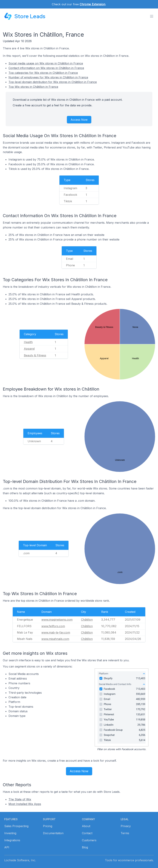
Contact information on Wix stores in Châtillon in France (46, 68)
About (86, 826)
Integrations (12, 840)
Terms (125, 833)
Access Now (79, 120)
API (7, 847)
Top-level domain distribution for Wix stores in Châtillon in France (53, 82)
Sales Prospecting (16, 826)
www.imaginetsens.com (57, 620)
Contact (87, 833)
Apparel (29, 349)
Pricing (48, 826)
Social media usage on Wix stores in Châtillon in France (46, 63)
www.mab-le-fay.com (56, 632)
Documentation (53, 833)
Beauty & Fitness (35, 355)
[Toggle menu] (152, 16)
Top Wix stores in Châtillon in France (33, 87)
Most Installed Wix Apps (25, 804)
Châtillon (87, 620)
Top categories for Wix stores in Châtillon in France (43, 73)
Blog (85, 847)
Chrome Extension (92, 4)
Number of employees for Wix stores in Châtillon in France (48, 77)
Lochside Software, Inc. (20, 860)
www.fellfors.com (53, 626)
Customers (89, 840)
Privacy (126, 826)
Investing (10, 833)
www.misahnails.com (55, 639)
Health (28, 342)
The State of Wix (20, 799)
